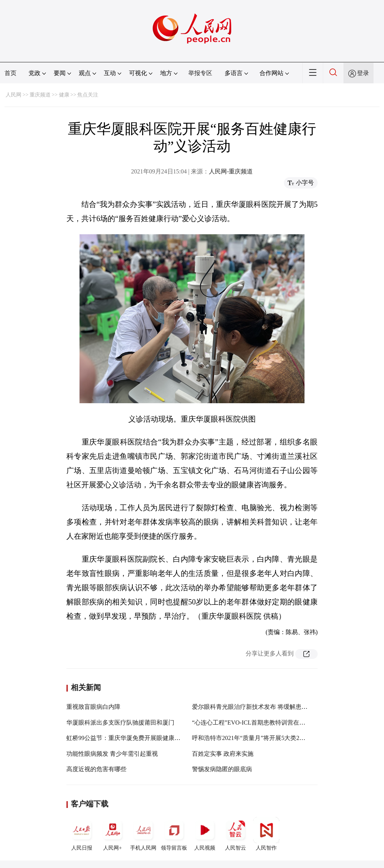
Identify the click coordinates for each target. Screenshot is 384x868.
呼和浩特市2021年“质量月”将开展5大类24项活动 (256, 738)
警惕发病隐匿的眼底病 (222, 769)
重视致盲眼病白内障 (93, 707)
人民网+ (112, 834)
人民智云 (235, 834)
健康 (64, 95)
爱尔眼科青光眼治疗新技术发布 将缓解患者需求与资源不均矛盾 (277, 707)
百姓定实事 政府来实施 (223, 754)
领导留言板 (174, 834)
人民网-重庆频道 (231, 171)
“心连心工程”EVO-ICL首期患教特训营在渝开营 (255, 723)
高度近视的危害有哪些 (96, 769)
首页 (10, 73)
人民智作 (266, 834)
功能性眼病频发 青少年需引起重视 (112, 754)
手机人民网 (143, 834)
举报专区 (200, 73)
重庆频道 (40, 95)
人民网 (13, 95)
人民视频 (205, 834)
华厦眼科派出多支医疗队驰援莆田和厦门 (120, 723)
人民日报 (82, 834)
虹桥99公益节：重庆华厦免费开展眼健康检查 (126, 738)
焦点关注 (88, 95)
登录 (363, 73)
